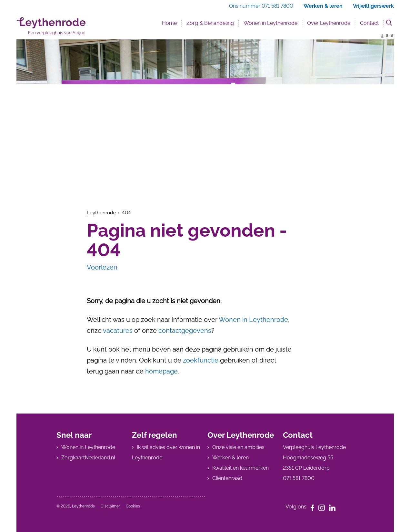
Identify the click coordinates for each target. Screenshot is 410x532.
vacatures (118, 331)
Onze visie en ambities (238, 447)
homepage (161, 371)
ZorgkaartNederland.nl (88, 458)
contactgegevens (185, 331)
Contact (369, 23)
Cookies (133, 506)
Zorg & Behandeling (210, 23)
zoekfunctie (201, 360)
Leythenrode (101, 213)
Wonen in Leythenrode (270, 23)
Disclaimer (110, 506)
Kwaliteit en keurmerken (240, 468)
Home (169, 23)
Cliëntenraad (227, 478)
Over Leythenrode (329, 23)
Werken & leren (230, 458)
